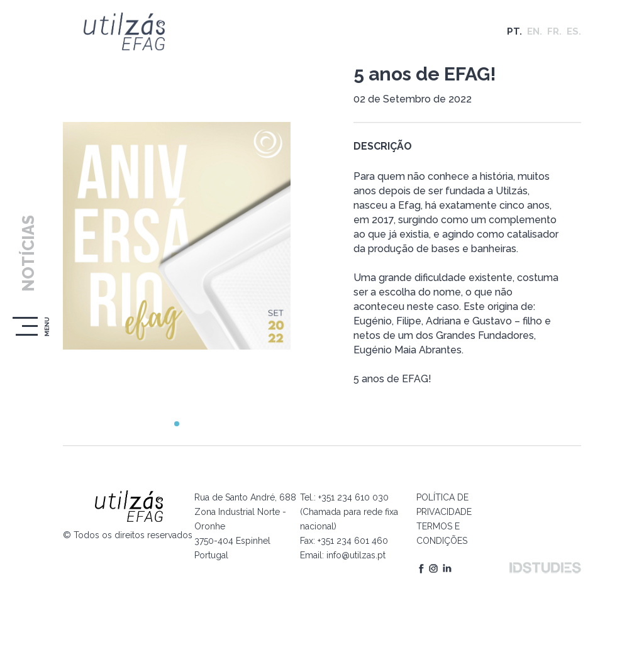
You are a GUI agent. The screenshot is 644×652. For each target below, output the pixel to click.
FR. (554, 31)
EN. (535, 31)
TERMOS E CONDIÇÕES (442, 533)
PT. (514, 31)
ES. (574, 31)
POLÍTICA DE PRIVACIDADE (444, 505)
